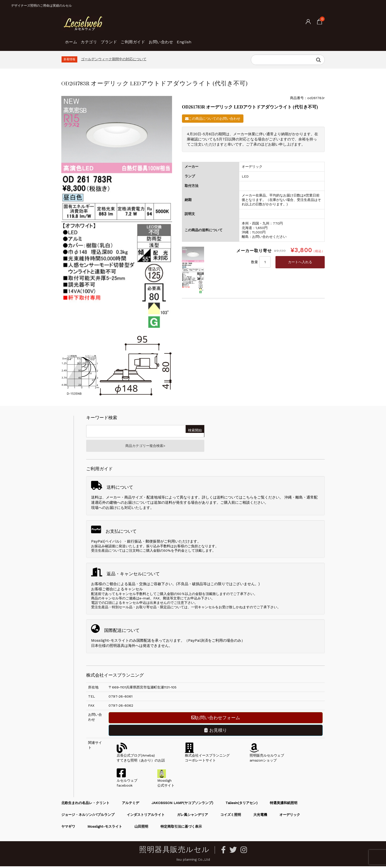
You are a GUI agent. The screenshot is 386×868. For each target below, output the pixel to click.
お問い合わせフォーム (216, 719)
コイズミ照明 (231, 816)
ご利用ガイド (159, 39)
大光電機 (260, 816)
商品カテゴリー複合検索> (145, 447)
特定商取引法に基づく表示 (181, 828)
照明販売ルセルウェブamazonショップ (267, 757)
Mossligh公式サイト (166, 782)
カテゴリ (99, 39)
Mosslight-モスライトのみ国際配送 (121, 642)
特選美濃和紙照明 (284, 805)
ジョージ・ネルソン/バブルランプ (88, 816)
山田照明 (141, 828)
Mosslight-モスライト (105, 828)
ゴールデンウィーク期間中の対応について (114, 59)
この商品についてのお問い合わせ (213, 119)
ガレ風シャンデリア (193, 816)
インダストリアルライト (146, 816)
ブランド (127, 39)
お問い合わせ (196, 39)
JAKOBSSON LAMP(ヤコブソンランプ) (182, 805)
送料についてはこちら (235, 499)
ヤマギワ (68, 828)
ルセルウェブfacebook (127, 782)
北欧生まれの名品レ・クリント (85, 805)
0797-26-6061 (121, 698)
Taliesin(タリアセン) (241, 805)
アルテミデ (130, 805)
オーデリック (290, 816)
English (227, 39)
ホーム (73, 39)
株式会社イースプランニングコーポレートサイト (207, 757)
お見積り (216, 732)
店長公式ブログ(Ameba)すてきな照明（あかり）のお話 (141, 757)
